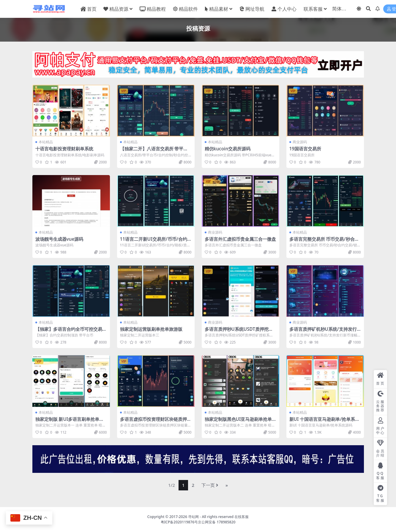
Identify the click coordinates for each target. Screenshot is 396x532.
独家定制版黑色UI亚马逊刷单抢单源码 (238, 422)
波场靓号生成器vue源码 (59, 239)
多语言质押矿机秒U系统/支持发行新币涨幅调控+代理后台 (323, 332)
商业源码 (300, 142)
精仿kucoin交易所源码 (228, 149)
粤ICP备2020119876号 (179, 522)
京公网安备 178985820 (217, 522)
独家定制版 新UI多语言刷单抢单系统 (70, 422)
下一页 (210, 485)
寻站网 (193, 517)
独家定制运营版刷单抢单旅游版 (151, 329)
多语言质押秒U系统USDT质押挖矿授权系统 (239, 332)
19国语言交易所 (305, 149)
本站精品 (46, 142)
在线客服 (242, 517)
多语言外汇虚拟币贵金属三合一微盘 (240, 239)
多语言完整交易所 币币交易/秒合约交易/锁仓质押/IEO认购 (324, 242)
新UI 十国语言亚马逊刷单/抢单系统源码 (325, 422)
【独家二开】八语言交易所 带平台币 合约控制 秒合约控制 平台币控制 (155, 151)
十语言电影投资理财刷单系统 (64, 149)
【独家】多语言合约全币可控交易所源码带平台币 (71, 332)
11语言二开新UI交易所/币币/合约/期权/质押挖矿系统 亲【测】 (155, 242)
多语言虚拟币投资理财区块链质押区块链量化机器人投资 (156, 422)
